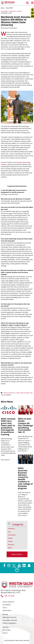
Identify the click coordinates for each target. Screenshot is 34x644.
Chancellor (11, 393)
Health (10, 538)
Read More (6, 460)
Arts (9, 532)
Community (13, 11)
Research (11, 544)
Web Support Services (9, 617)
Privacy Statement (8, 602)
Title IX (5, 608)
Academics (5, 11)
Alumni (5, 393)
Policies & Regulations (9, 623)
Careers (5, 633)
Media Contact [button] (17, 554)
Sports (10, 548)
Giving (3, 395)
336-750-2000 (8, 596)
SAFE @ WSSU (7, 610)
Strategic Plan (28, 393)
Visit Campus (7, 630)
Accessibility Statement (10, 620)
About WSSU (9, 8)
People (20, 11)
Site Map (5, 614)
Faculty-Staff (19, 393)
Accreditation (7, 605)
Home (3, 8)
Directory (5, 627)
